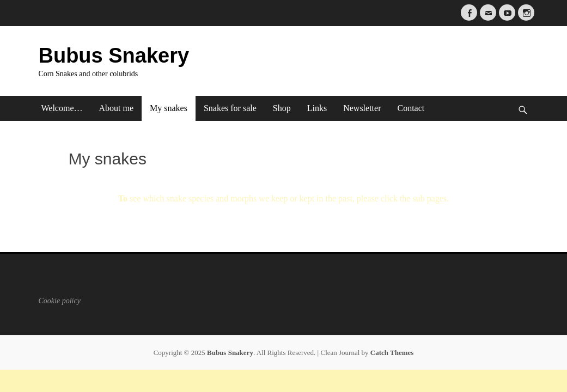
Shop (282, 108)
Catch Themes (392, 353)
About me (117, 108)
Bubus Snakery (114, 56)
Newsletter (362, 108)
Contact (411, 108)
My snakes (169, 108)
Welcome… (62, 108)
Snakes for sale (230, 108)
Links (317, 108)
